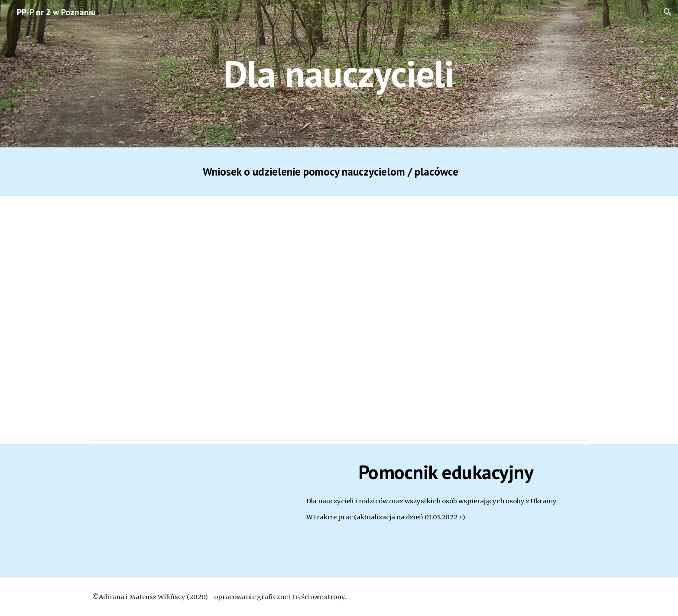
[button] (668, 12)
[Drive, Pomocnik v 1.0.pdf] (189, 511)
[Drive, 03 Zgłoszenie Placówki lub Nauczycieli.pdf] (339, 316)
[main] (339, 73)
